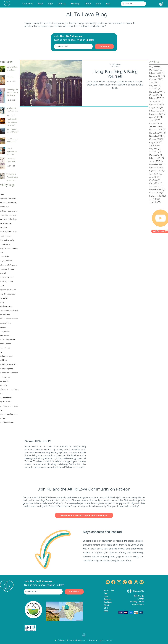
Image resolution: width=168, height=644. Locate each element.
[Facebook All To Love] (113, 582)
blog (11, 281)
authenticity (9, 240)
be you (11, 269)
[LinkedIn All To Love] (130, 582)
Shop (106, 608)
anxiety (8, 236)
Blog (106, 611)
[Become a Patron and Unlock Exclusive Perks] (84, 515)
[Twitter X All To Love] (136, 582)
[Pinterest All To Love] (142, 582)
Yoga (106, 596)
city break (14, 310)
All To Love (109, 591)
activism (13, 215)
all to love (13, 219)
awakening (6, 244)
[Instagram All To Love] (119, 582)
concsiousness (12, 319)
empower (7, 377)
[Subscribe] (104, 46)
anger (15, 232)
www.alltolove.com (78, 640)
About (107, 605)
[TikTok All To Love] (125, 582)
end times (14, 389)
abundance (13, 211)
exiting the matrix (11, 406)
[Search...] (133, 4)
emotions (14, 373)
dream (9, 344)
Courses (108, 599)
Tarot (106, 593)
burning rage (10, 294)
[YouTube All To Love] (108, 582)
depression (11, 339)
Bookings (108, 602)
